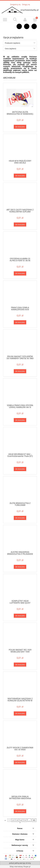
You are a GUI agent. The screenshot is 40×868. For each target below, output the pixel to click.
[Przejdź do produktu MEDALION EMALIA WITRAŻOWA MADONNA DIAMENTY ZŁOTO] (20, 783)
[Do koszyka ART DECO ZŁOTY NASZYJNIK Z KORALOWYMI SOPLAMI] (20, 225)
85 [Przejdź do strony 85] (34, 820)
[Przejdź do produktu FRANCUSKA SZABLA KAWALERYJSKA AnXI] (20, 295)
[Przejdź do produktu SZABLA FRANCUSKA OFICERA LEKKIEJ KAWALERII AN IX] (20, 392)
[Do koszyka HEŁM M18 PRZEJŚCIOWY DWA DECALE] (20, 176)
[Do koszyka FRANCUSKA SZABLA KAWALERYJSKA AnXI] (20, 322)
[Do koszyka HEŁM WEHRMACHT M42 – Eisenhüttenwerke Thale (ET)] (20, 469)
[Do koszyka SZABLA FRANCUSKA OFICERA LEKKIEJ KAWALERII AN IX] (20, 420)
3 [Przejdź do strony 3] (17, 820)
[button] (5, 20)
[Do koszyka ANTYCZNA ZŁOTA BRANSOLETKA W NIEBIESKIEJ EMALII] (20, 127)
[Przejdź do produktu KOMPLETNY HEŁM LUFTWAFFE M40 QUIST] (20, 588)
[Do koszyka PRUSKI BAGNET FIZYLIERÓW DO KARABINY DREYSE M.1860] (20, 371)
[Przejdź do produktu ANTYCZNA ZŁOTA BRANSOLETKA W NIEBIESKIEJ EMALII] (20, 98)
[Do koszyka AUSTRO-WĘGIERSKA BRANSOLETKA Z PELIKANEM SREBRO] (20, 567)
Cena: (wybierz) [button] (10, 49)
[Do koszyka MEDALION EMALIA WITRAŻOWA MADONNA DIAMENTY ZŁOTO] (20, 811)
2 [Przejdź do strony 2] (13, 820)
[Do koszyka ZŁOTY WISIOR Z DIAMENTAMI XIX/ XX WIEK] (20, 762)
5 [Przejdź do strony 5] (25, 820)
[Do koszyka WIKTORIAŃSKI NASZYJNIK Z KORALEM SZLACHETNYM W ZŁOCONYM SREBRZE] (20, 713)
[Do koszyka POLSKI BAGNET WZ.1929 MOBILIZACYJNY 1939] (20, 665)
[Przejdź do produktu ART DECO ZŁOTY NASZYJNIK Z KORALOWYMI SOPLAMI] (20, 197)
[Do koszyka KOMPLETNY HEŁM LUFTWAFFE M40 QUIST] (20, 616)
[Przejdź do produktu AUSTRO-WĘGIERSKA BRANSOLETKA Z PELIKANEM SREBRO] (20, 539)
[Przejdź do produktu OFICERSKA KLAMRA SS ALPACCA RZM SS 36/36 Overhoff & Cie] (20, 246)
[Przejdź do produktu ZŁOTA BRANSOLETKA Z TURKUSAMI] (20, 490)
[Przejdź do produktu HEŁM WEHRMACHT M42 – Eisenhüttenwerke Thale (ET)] (20, 441)
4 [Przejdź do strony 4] (21, 820)
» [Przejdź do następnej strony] (20, 822)
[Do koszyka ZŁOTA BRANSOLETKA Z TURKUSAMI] (20, 518)
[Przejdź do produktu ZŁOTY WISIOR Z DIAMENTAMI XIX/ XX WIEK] (20, 735)
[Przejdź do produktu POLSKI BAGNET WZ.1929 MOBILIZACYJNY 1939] (20, 637)
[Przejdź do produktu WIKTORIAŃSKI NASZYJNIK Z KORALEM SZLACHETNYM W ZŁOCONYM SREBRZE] (20, 686)
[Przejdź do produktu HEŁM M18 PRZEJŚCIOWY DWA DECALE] (20, 148)
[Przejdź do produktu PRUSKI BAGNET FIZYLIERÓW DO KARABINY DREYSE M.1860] (20, 343)
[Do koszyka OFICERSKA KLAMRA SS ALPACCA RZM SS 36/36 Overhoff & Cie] (20, 273)
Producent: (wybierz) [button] (12, 43)
